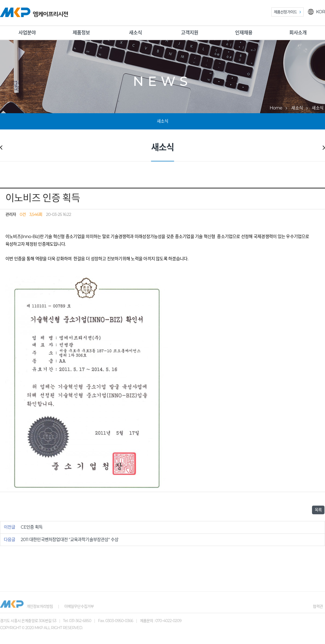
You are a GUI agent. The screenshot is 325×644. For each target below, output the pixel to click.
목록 (318, 510)
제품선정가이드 (285, 12)
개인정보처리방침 (40, 606)
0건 (23, 214)
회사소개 (298, 33)
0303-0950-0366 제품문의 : (130, 621)
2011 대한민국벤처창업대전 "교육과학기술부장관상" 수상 (70, 540)
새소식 (136, 33)
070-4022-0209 (168, 621)
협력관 (318, 606)
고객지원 (190, 33)
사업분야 (27, 33)
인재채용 (244, 33)
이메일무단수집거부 (79, 606)
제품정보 (81, 33)
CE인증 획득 (32, 527)
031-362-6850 (80, 621)
